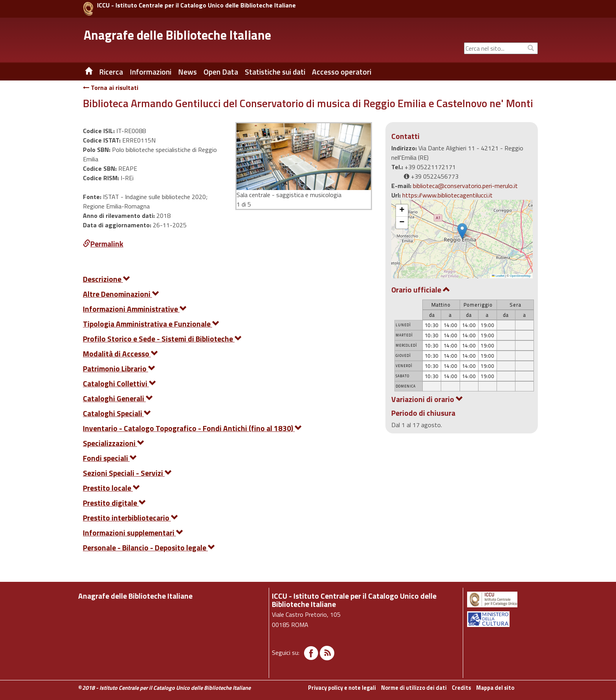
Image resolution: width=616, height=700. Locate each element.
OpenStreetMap (520, 276)
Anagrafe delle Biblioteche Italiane (177, 35)
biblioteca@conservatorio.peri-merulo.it (465, 186)
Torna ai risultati (111, 88)
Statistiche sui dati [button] (275, 72)
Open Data (221, 72)
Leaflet (498, 276)
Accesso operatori (342, 72)
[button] (462, 231)
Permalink (103, 244)
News (187, 72)
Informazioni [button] (150, 72)
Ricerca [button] (111, 72)
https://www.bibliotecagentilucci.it (447, 195)
